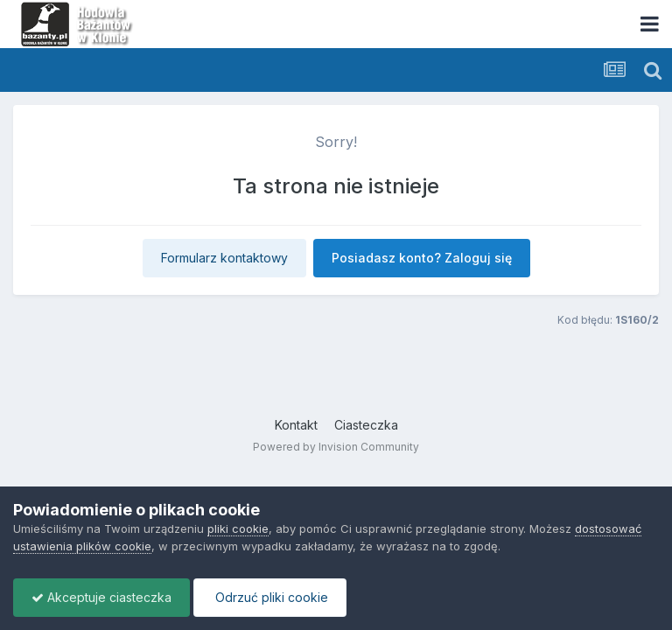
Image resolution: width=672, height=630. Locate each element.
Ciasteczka (366, 425)
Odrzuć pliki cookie (270, 597)
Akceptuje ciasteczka (101, 597)
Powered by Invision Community (336, 447)
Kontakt (296, 425)
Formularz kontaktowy (224, 258)
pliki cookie (238, 528)
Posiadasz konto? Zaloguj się (422, 258)
